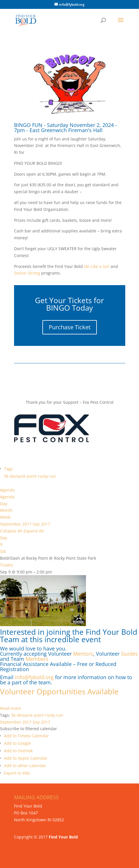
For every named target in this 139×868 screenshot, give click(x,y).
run (52, 476)
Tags (8, 469)
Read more (10, 708)
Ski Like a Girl (96, 266)
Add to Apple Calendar (26, 758)
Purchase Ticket (70, 327)
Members (37, 659)
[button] (29, 729)
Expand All (34, 531)
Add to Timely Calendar (27, 736)
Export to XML (17, 773)
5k (7, 476)
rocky (43, 476)
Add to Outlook (18, 751)
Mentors (83, 654)
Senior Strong (27, 273)
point (32, 476)
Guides (129, 654)
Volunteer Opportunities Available (60, 691)
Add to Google (17, 743)
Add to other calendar (25, 766)
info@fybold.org (34, 677)
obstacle (18, 476)
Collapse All (12, 531)
